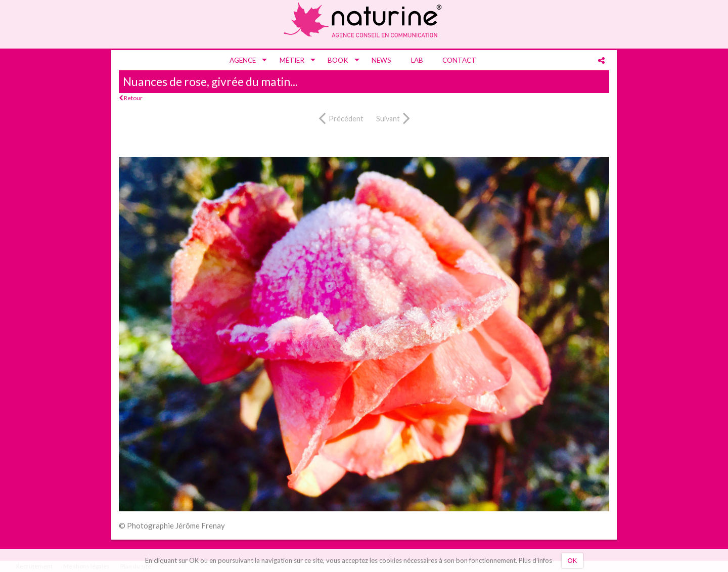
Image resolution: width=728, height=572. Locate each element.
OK (573, 561)
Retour (131, 98)
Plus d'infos (535, 560)
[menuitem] (245, 60)
